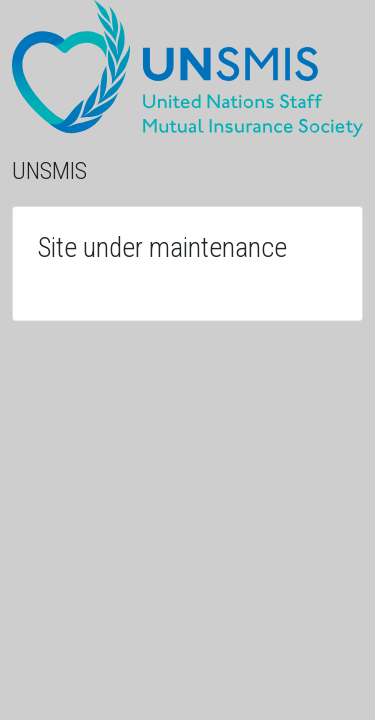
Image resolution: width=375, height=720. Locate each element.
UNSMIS (49, 171)
